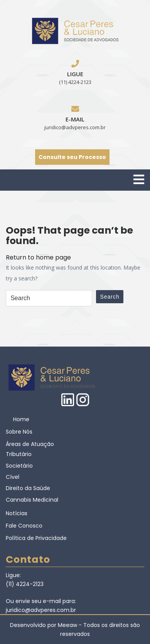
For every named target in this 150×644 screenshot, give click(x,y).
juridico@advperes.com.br (75, 127)
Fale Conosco (24, 526)
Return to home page (38, 257)
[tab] (139, 179)
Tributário (19, 454)
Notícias (17, 513)
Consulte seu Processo (72, 157)
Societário (19, 466)
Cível (13, 477)
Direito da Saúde (28, 488)
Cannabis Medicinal (32, 500)
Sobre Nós (19, 432)
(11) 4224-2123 (75, 82)
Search (110, 297)
